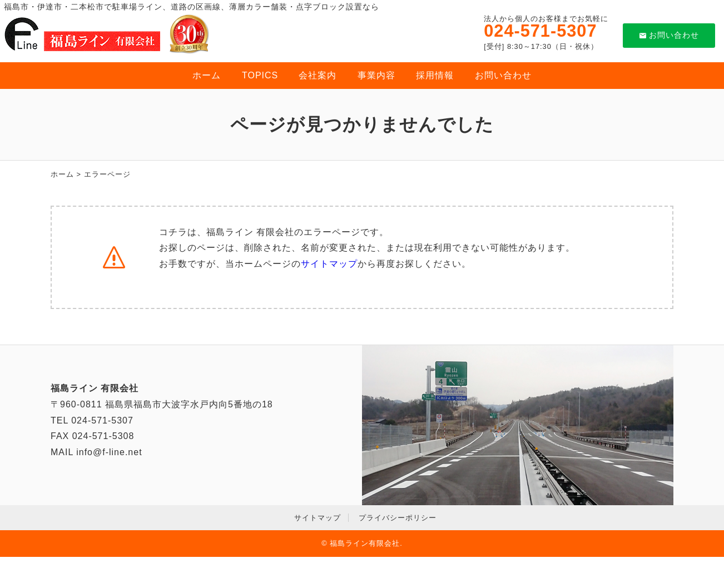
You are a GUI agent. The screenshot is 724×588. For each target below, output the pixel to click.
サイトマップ (329, 264)
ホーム (207, 75)
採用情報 (435, 75)
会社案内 (318, 75)
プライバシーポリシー (398, 518)
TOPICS (260, 75)
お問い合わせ (669, 35)
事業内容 (376, 75)
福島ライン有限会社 (365, 543)
